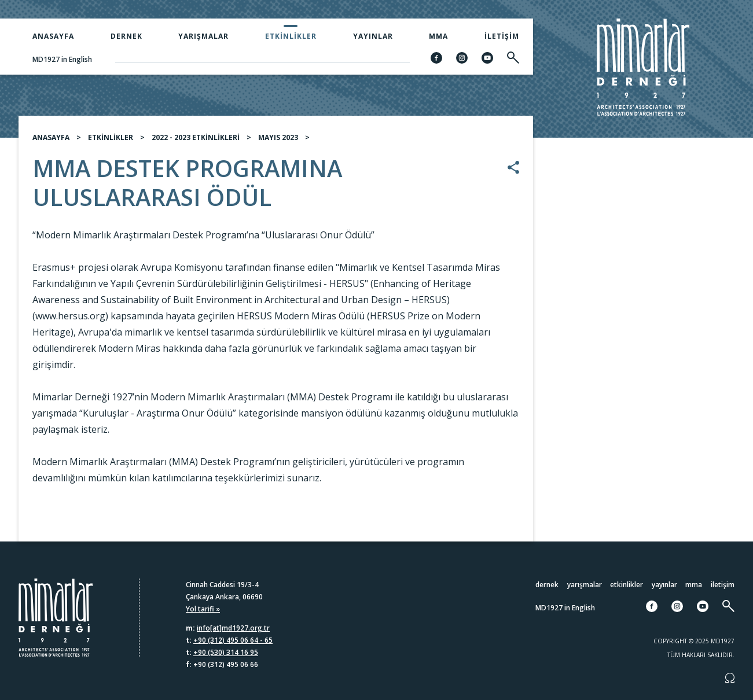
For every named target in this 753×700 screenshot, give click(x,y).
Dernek (126, 36)
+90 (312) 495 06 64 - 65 (233, 640)
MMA (438, 36)
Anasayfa (53, 36)
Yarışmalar (203, 36)
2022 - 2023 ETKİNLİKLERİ (196, 142)
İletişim (502, 36)
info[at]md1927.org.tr (233, 628)
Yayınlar (373, 36)
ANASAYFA (51, 142)
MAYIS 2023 (278, 142)
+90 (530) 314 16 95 (226, 652)
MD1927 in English (62, 59)
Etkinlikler (291, 36)
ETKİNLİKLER (111, 142)
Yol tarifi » (203, 609)
